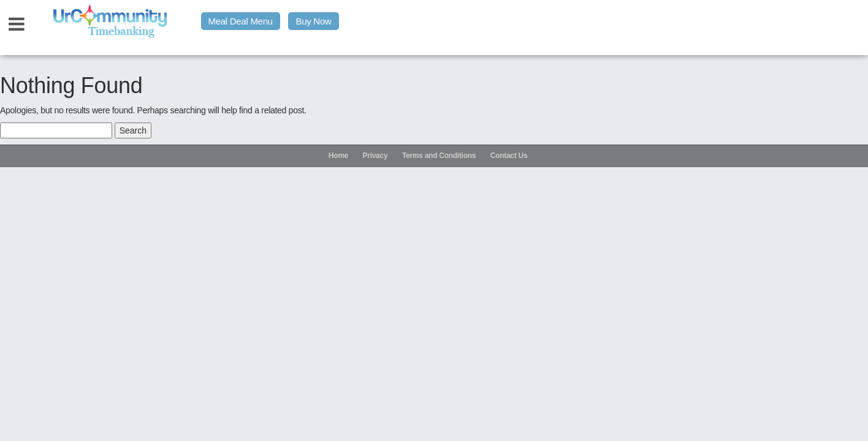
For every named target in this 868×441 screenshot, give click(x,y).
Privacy (375, 156)
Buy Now (313, 21)
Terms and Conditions (439, 156)
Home (338, 156)
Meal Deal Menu (241, 21)
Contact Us (509, 156)
